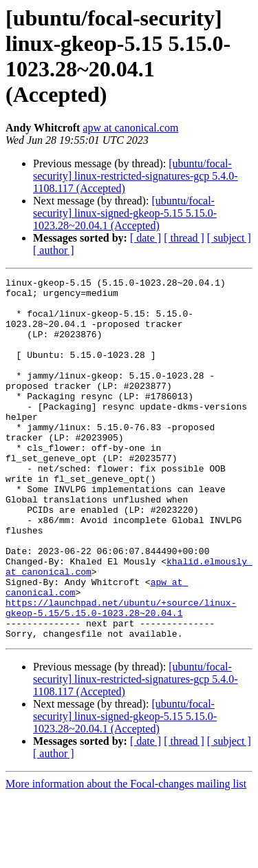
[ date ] (146, 238)
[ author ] (54, 250)
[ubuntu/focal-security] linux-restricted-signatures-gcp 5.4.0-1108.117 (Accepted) (136, 176)
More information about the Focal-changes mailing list (126, 856)
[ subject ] (229, 238)
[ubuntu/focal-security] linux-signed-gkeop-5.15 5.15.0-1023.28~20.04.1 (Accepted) (125, 213)
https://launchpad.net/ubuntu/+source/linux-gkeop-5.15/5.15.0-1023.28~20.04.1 (121, 675)
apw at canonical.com (130, 128)
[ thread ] (184, 238)
